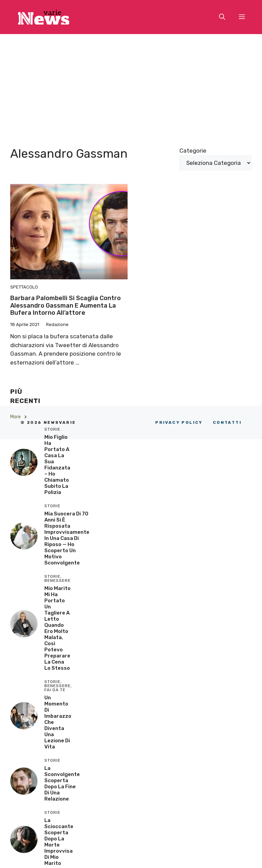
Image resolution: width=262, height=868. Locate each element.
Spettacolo (24, 287)
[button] (222, 17)
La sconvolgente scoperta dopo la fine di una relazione (62, 784)
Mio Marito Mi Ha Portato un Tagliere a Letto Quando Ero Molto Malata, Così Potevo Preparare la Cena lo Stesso (57, 628)
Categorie (193, 151)
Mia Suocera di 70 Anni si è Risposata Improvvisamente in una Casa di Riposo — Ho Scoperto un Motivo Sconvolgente (67, 538)
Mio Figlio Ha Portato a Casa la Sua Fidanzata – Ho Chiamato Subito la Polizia (57, 465)
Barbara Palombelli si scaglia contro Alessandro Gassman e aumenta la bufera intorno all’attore (65, 305)
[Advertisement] (131, 85)
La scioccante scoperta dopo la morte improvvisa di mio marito (59, 842)
